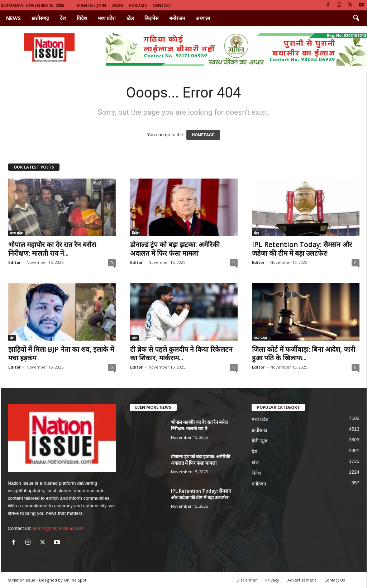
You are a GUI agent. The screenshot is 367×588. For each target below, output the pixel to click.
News (13, 18)
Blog (118, 5)
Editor (15, 262)
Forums (138, 5)
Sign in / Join (91, 5)
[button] (356, 18)
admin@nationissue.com (58, 528)
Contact (162, 5)
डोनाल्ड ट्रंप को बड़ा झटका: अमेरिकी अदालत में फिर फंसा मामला (175, 249)
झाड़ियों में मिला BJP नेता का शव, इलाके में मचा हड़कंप (61, 354)
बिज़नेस (151, 18)
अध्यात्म (203, 18)
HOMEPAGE (203, 135)
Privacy (272, 580)
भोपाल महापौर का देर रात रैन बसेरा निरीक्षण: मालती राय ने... (52, 249)
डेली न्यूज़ (260, 441)
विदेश (82, 18)
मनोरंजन (177, 18)
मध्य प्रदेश (107, 18)
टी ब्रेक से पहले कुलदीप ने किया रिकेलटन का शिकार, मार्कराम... (181, 354)
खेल (130, 18)
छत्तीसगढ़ (40, 18)
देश (63, 18)
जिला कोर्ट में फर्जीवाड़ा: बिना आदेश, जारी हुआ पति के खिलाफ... (304, 354)
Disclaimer (247, 580)
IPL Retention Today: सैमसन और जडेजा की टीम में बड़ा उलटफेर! (302, 249)
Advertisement (302, 580)
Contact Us (335, 580)
